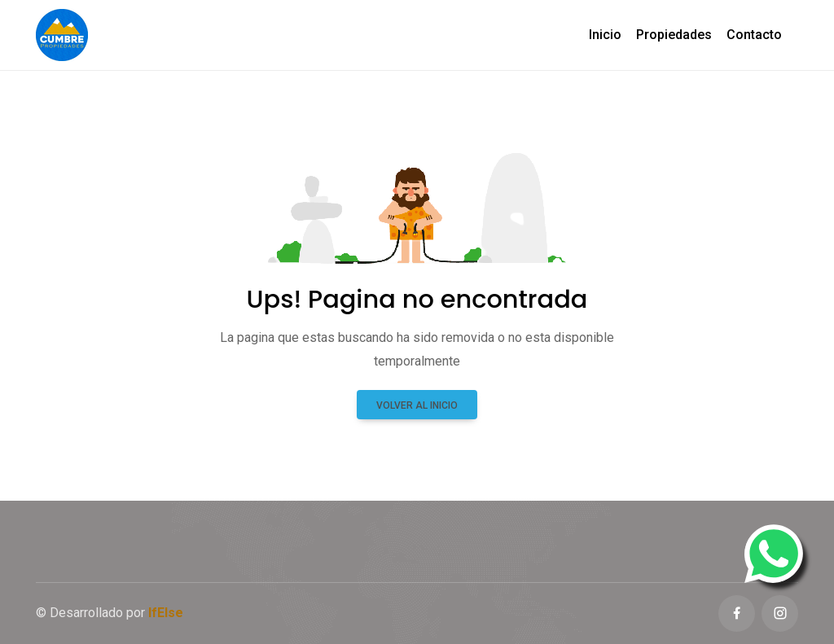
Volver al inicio (417, 405)
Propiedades (674, 35)
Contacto (754, 35)
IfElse (166, 613)
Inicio (605, 35)
